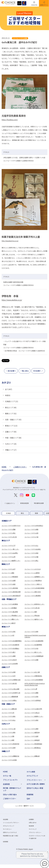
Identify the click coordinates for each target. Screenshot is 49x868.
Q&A (28, 799)
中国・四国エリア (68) (13, 438)
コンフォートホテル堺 (31, 689)
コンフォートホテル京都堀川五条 (11, 680)
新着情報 (30, 794)
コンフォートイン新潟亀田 (9, 608)
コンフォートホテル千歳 (31, 537)
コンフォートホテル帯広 (9, 533)
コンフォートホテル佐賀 (31, 736)
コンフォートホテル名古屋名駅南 (34, 641)
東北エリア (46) (11, 407)
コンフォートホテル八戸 (9, 545)
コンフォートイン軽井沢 (9, 623)
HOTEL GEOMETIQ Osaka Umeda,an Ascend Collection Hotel (35, 684)
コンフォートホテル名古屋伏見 (10, 645)
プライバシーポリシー (35, 832)
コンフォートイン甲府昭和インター (12, 616)
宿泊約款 (31, 826)
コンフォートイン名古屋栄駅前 (33, 645)
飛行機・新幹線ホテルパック (12, 789)
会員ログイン (10, 503)
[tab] (8, 513)
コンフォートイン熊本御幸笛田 (33, 744)
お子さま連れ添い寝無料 (36, 784)
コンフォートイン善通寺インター (34, 716)
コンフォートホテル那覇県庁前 (10, 756)
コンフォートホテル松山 (9, 720)
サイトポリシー (7, 829)
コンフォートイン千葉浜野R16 (33, 580)
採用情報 (5, 842)
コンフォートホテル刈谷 (31, 648)
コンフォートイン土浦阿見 (32, 573)
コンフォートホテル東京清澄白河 (11, 596)
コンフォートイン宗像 (8, 736)
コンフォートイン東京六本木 (33, 592)
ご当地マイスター (10, 799)
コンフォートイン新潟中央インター (35, 604)
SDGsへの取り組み (10, 794)
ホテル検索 (31, 772)
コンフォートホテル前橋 (9, 580)
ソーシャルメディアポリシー (11, 823)
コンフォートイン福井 (31, 612)
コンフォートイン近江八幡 (32, 672)
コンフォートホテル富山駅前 (10, 612)
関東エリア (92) (11, 413)
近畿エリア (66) (11, 432)
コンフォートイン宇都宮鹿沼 (10, 577)
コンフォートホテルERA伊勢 (10, 664)
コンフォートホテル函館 (9, 529)
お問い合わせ (33, 823)
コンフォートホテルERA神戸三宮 (11, 693)
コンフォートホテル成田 (9, 584)
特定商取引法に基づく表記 (10, 836)
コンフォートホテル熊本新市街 (10, 744)
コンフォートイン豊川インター (33, 652)
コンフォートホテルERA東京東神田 (34, 588)
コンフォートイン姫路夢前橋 (10, 697)
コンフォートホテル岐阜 (31, 631)
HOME (5, 772)
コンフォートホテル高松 (9, 716)
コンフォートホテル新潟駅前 (10, 604)
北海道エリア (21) (12, 401)
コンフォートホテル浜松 (9, 631)
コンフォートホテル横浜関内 (33, 596)
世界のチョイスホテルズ (10, 832)
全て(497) (9, 389)
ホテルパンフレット (9, 826)
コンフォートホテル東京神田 (10, 588)
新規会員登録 (24, 503)
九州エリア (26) (11, 444)
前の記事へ (12, 371)
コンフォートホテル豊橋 (9, 656)
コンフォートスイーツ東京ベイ (33, 584)
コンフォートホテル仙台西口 (10, 553)
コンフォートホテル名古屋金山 (10, 648)
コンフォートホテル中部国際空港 (34, 656)
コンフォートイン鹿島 (8, 573)
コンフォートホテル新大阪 (9, 683)
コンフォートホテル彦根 (9, 672)
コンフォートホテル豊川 (9, 652)
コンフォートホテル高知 (31, 720)
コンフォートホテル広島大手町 (33, 709)
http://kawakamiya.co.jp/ (10, 241)
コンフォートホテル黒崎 (31, 729)
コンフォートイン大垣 (8, 635)
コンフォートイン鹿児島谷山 (33, 748)
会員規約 (31, 819)
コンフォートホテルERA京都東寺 (34, 680)
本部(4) (8, 395)
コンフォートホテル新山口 (32, 713)
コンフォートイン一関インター (10, 549)
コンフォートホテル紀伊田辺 (33, 700)
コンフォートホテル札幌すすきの (11, 526)
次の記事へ (37, 371)
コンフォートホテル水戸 (9, 569)
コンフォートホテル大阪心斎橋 (10, 689)
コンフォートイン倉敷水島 (9, 709)
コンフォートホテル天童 (31, 557)
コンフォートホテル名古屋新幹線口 (12, 641)
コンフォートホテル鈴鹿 (31, 660)
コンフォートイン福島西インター (11, 561)
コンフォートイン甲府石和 (32, 616)
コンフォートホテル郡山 (31, 561)
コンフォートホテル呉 (8, 713)
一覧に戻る (24, 371)
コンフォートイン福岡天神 (32, 732)
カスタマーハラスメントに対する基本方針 (37, 837)
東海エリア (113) (11, 426)
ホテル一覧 (7, 776)
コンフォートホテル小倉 (9, 729)
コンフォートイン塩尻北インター (34, 619)
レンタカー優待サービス (24, 806)
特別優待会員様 (39, 503)
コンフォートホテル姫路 (31, 693)
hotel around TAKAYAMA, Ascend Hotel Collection (35, 636)
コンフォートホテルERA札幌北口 (34, 526)
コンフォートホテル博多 (9, 732)
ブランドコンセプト (10, 780)
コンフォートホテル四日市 (9, 660)
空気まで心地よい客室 (35, 788)
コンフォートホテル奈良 (31, 697)
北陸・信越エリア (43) (13, 419)
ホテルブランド (32, 776)
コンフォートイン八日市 (9, 676)
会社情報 (5, 819)
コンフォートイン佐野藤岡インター (35, 577)
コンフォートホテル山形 (9, 557)
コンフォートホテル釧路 (31, 529)
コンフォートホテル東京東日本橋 (11, 592)
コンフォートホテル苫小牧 (9, 537)
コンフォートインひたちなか (33, 569)
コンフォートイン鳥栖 (8, 740)
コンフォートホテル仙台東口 (33, 549)
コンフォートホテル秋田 (31, 553)
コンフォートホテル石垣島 (9, 760)
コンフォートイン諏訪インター (10, 619)
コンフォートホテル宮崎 (9, 748)
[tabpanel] (24, 529)
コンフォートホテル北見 (31, 533)
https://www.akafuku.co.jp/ (12, 300)
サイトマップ (33, 829)
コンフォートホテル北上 (31, 545)
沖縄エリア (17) (11, 450)
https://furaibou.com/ (10, 120)
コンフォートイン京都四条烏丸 (33, 676)
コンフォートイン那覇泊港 (32, 756)
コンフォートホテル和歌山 (9, 700)
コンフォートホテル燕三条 (32, 608)
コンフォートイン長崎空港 (32, 740)
